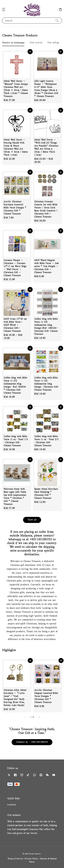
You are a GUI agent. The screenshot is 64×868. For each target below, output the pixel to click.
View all (32, 520)
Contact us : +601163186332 (32, 742)
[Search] (57, 20)
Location (12, 805)
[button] (4, 10)
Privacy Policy (31, 859)
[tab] (13, 42)
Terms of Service (15, 859)
